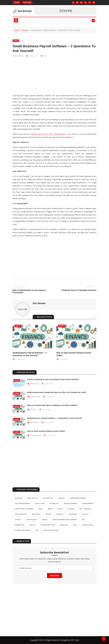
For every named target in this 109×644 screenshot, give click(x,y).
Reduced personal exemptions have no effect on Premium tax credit (57, 392)
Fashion (71, 509)
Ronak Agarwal (36, 435)
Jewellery (64, 525)
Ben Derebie (19, 56)
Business (19, 498)
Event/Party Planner (24, 509)
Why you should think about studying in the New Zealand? (52, 405)
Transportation (48, 525)
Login (17, 2)
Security (60, 514)
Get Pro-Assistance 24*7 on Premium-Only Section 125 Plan (53, 379)
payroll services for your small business (49, 134)
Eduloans (33, 409)
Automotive (48, 498)
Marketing (20, 525)
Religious (36, 514)
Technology (31, 520)
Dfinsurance (34, 384)
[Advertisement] (54, 77)
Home (17, 30)
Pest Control (85, 509)
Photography (21, 514)
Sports (18, 520)
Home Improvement (78, 498)
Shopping (73, 514)
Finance (25, 30)
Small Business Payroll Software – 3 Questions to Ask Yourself (54, 418)
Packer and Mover (23, 530)
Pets (75, 525)
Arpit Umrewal (35, 397)
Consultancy (88, 525)
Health (32, 525)
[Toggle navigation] (16, 20)
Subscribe (54, 576)
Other (60, 509)
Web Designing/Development (65, 520)
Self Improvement (23, 503)
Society (85, 514)
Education (40, 503)
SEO (83, 520)
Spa (37, 530)
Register (27, 2)
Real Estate (33, 498)
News (50, 509)
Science (48, 514)
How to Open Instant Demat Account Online (46, 431)
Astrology (54, 503)
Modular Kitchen (51, 530)
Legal (41, 509)
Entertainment (71, 503)
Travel (45, 520)
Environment (88, 503)
